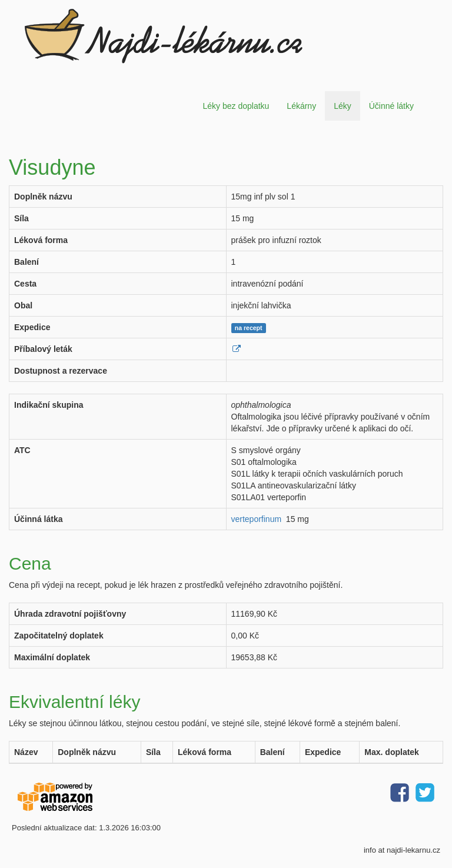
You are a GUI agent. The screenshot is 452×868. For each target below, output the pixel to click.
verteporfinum (257, 519)
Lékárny (301, 106)
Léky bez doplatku (236, 106)
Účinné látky (391, 106)
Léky (343, 106)
